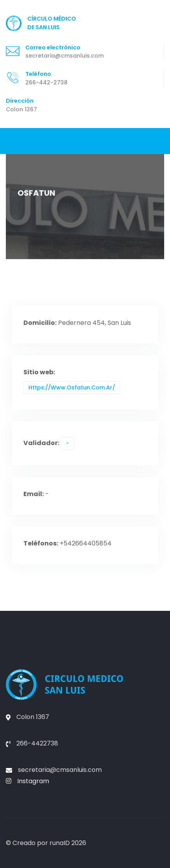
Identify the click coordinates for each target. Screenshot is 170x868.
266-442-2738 (46, 82)
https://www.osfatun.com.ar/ (72, 388)
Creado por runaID (41, 843)
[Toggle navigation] (12, 141)
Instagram (27, 781)
